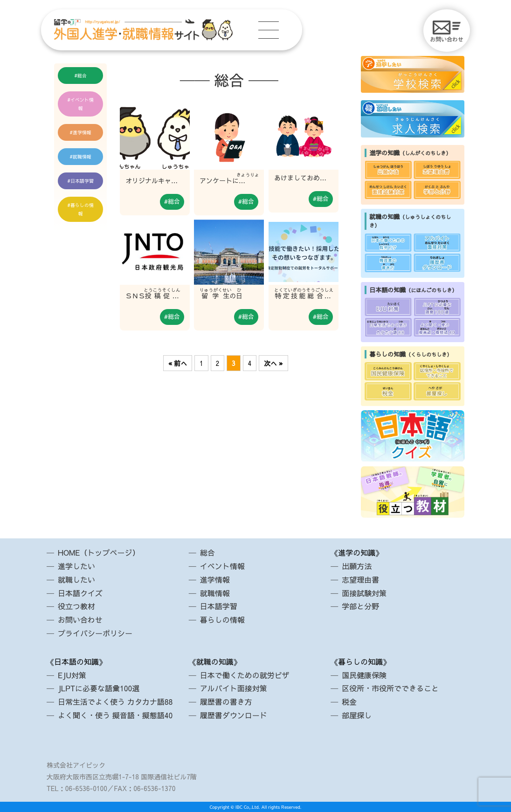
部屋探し (357, 715)
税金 (349, 702)
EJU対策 (72, 675)
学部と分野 (360, 606)
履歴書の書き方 (226, 702)
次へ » (273, 363)
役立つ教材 (76, 606)
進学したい (76, 566)
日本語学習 (82, 181)
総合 (82, 76)
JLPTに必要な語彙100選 (99, 688)
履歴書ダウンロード (234, 715)
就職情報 (82, 157)
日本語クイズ (80, 593)
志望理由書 (360, 579)
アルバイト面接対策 (234, 688)
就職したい (76, 579)
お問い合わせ (447, 32)
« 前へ (178, 363)
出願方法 (357, 566)
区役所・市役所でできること (390, 688)
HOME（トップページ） (99, 552)
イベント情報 (82, 104)
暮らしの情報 (82, 209)
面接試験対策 (364, 593)
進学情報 (82, 132)
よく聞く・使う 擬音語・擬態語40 (115, 715)
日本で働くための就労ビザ (245, 675)
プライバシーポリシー (95, 633)
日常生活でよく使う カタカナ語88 (115, 702)
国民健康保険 (364, 675)
